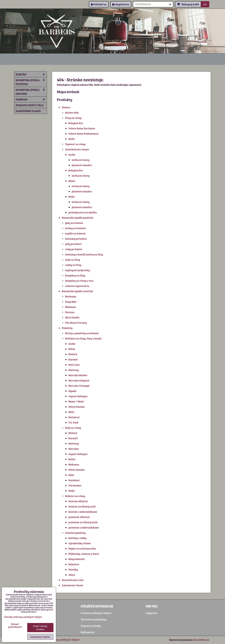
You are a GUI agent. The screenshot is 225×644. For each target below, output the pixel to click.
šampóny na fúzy (75, 275)
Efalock (73, 354)
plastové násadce (82, 165)
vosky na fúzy (73, 265)
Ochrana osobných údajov (96, 613)
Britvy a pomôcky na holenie (82, 333)
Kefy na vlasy (73, 428)
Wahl (72, 139)
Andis (72, 155)
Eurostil (73, 359)
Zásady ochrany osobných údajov (60, 639)
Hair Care (74, 365)
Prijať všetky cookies (40, 628)
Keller (72, 459)
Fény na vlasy (73, 118)
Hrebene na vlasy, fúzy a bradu (83, 338)
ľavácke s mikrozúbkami (83, 512)
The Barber (75, 485)
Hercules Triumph (79, 386)
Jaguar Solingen (78, 396)
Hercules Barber (78, 375)
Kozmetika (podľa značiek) (77, 291)
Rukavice (74, 564)
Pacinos (70, 312)
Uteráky (73, 569)
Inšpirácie (152, 613)
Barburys (71, 296)
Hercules (74, 449)
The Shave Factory (76, 323)
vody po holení (74, 249)
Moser (72, 181)
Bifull (72, 349)
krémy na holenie (75, 228)
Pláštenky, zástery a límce (84, 554)
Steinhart (74, 417)
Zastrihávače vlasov (77, 149)
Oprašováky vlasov (80, 543)
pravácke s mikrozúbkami (84, 527)
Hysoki (72, 391)
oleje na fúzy (73, 260)
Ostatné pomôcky (75, 533)
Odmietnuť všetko (40, 637)
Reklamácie (88, 632)
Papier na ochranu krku (82, 548)
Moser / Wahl (76, 401)
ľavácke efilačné (78, 501)
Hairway (74, 370)
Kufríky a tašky (77, 538)
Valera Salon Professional (83, 134)
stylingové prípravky (77, 270)
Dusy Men (71, 302)
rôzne (72, 575)
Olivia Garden (77, 407)
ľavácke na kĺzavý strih (82, 506)
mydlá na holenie (75, 233)
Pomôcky (67, 328)
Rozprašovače (77, 559)
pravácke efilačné (79, 517)
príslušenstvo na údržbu (83, 212)
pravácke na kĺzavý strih (83, 522)
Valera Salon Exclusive (82, 128)
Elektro (66, 107)
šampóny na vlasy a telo (79, 281)
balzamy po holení (76, 239)
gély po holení (73, 244)
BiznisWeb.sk (201, 640)
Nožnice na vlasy (75, 496)
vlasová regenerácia (77, 286)
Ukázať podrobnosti (15, 625)
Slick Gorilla (72, 317)
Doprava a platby (91, 626)
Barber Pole (72, 113)
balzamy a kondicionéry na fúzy (84, 254)
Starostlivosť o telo (73, 580)
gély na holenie (74, 223)
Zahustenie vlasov (73, 585)
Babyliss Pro (76, 123)
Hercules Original (79, 380)
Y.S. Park (73, 422)
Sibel (71, 412)
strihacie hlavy (81, 160)
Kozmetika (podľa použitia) (78, 218)
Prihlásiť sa (99, 4)
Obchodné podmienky (94, 619)
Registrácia (121, 4)
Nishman (71, 307)
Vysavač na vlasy (75, 144)
